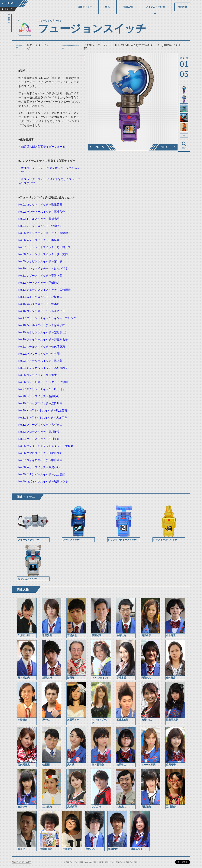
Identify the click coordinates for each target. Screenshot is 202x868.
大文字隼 (62, 418)
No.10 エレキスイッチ (32, 268)
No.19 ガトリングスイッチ (35, 332)
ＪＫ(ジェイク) (58, 268)
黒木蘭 (58, 361)
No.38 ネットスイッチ (32, 467)
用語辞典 (182, 7)
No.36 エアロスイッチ (32, 453)
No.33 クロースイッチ (32, 432)
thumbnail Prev (184, 82)
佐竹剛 (55, 354)
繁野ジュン (61, 332)
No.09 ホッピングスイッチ (35, 261)
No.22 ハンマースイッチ (33, 354)
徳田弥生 (51, 375)
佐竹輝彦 (65, 290)
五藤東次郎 (58, 325)
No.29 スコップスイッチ (33, 403)
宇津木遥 (57, 276)
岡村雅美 (54, 432)
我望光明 (54, 219)
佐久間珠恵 (58, 347)
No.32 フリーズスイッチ (33, 425)
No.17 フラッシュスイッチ (35, 318)
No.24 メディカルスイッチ (35, 368)
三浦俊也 (60, 212)
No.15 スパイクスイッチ (33, 304)
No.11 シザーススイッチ (33, 276)
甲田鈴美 (57, 460)
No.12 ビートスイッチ (32, 283)
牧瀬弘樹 (57, 226)
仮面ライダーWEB (22, 862)
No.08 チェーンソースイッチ (36, 254)
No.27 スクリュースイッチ (35, 389)
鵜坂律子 (65, 233)
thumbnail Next (184, 135)
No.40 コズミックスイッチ (35, 481)
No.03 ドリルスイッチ (32, 219)
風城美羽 (62, 410)
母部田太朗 (55, 453)
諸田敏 (58, 261)
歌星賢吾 (57, 205)
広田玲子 (60, 389)
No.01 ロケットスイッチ (33, 205)
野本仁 (55, 304)
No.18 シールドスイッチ (33, 325)
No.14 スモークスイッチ (33, 297)
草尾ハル (54, 467)
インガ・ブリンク (65, 318)
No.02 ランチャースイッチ (35, 212)
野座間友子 (61, 339)
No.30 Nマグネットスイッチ (36, 410)
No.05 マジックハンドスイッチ (38, 233)
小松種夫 (57, 297)
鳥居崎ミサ (58, 311)
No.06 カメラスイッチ (32, 240)
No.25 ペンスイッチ (31, 375)
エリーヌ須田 (60, 382)
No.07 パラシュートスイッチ (36, 247)
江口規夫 (57, 403)
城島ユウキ (61, 481)
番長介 (69, 446)
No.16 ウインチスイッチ (33, 311)
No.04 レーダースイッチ (33, 226)
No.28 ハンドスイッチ (32, 396)
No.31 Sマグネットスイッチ (36, 418)
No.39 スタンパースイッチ (35, 474)
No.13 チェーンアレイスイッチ (38, 290)
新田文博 (62, 254)
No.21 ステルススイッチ (33, 347)
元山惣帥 (60, 474)
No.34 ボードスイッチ (32, 439)
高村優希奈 (61, 368)
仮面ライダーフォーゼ (51, 147)
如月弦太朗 (28, 147)
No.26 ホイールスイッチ (33, 382)
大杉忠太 (57, 425)
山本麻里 (54, 240)
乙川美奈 (54, 439)
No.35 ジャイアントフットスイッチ (40, 446)
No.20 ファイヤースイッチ (35, 339)
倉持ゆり (54, 396)
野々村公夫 (64, 247)
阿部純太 (54, 283)
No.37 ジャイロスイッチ (33, 460)
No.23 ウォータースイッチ (35, 361)
